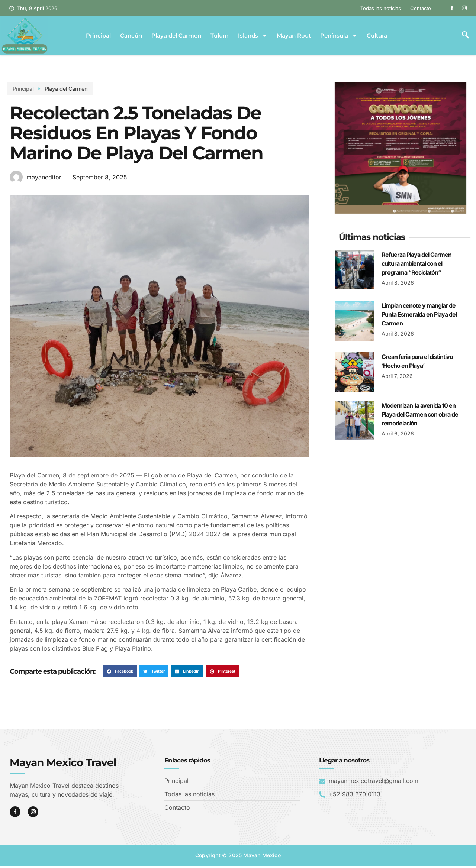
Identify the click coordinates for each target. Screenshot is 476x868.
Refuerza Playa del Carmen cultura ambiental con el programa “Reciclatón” (416, 263)
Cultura (377, 36)
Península (339, 36)
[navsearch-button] (465, 36)
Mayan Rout (294, 36)
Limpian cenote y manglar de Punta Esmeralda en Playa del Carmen (419, 314)
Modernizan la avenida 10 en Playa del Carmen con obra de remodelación (420, 414)
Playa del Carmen (176, 36)
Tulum (220, 36)
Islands (253, 36)
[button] (120, 671)
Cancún (131, 36)
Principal (98, 36)
